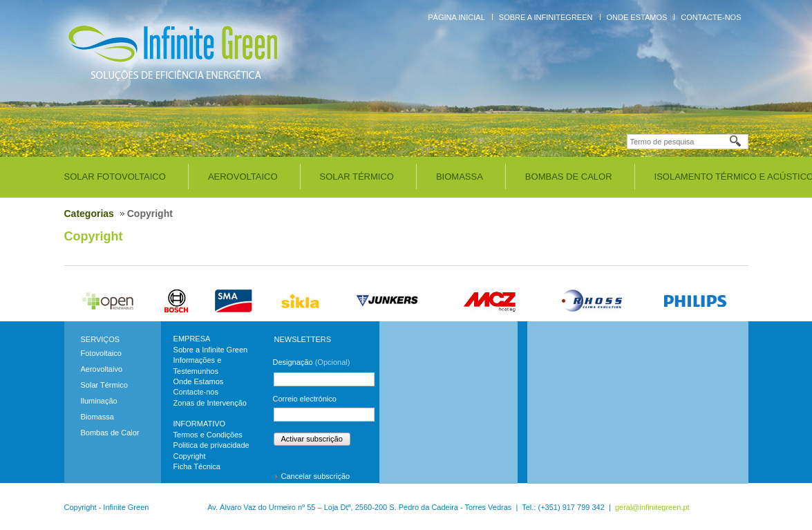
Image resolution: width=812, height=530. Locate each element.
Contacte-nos (711, 18)
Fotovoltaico (101, 353)
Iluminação (99, 401)
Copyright (94, 236)
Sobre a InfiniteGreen (546, 18)
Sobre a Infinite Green (211, 350)
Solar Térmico (357, 177)
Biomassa (460, 177)
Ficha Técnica (197, 466)
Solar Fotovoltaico (115, 177)
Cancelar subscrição (316, 476)
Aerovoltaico (243, 177)
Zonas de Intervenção (210, 403)
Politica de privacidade (211, 445)
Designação (312, 362)
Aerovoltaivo (102, 369)
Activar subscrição (312, 439)
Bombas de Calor (569, 177)
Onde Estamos (637, 18)
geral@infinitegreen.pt (652, 507)
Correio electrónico (305, 399)
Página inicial (456, 18)
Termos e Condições (208, 435)
